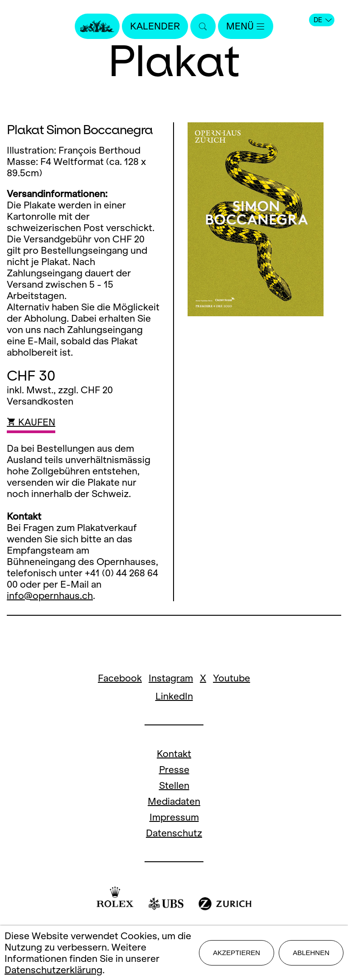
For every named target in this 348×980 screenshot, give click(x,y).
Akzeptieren (237, 953)
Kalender (155, 26)
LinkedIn (174, 696)
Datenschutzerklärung (53, 970)
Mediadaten (174, 801)
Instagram (171, 678)
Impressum (174, 817)
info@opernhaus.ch (50, 596)
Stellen (174, 785)
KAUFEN (31, 422)
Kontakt (174, 754)
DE (323, 20)
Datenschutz (174, 833)
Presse (174, 770)
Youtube (232, 678)
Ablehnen (311, 953)
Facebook (120, 678)
